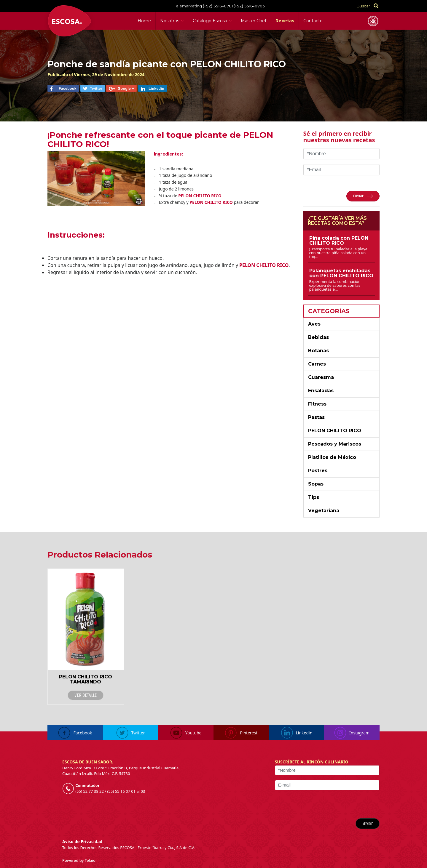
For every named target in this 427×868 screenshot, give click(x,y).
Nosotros (170, 21)
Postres (318, 471)
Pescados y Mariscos (335, 444)
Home (144, 21)
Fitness (317, 404)
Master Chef (254, 21)
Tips (314, 497)
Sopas (316, 484)
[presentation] (344, 804)
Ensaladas (321, 391)
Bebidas (318, 337)
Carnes (317, 364)
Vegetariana (324, 511)
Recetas (285, 21)
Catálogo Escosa (210, 21)
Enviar (368, 823)
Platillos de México (332, 457)
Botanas (318, 351)
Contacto (313, 21)
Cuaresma (321, 377)
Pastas (316, 417)
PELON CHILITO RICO (335, 431)
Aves (314, 324)
